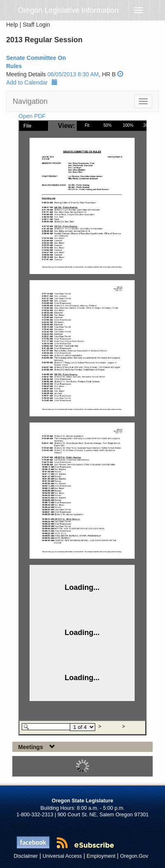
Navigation (30, 101)
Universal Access (62, 856)
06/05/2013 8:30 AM (73, 74)
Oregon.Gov (134, 856)
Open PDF (32, 116)
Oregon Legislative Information (68, 10)
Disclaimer (26, 856)
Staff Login (36, 25)
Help (12, 25)
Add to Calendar (32, 82)
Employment (101, 856)
